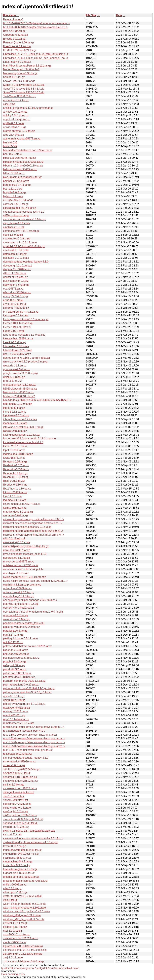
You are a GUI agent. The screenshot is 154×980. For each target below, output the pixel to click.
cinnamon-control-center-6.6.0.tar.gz (24, 219)
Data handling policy (13, 974)
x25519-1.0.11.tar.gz (15, 923)
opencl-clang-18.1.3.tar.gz (18, 596)
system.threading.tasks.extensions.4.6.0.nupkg (31, 842)
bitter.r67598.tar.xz (14, 173)
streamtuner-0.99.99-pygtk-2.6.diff (23, 819)
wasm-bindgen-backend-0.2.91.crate (25, 904)
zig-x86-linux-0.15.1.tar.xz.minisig (23, 954)
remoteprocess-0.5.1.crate (19, 723)
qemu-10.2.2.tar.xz (14, 700)
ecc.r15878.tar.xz (13, 289)
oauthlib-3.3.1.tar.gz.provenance (22, 585)
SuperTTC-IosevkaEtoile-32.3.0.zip (24, 85)
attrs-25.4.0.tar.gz (14, 135)
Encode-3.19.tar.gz (14, 39)
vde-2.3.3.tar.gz (12, 888)
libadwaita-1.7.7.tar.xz (16, 465)
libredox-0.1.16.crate (15, 485)
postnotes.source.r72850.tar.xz (21, 658)
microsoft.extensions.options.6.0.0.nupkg (27, 527)
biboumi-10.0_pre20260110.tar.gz (23, 166)
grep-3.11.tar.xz (12, 381)
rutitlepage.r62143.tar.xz (17, 754)
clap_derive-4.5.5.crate (17, 223)
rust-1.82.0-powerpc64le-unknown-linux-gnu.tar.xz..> (34, 738)
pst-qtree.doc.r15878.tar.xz (19, 677)
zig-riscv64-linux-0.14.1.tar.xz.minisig (25, 950)
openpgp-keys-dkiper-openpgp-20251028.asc (30, 600)
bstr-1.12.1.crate (13, 189)
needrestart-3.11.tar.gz (17, 558)
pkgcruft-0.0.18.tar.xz (16, 650)
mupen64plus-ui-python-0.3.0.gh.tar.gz (26, 546)
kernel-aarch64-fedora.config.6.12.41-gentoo (29, 439)
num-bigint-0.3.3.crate (16, 573)
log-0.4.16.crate (12, 496)
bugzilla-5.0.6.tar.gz (15, 192)
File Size (91, 15)
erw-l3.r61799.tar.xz (15, 304)
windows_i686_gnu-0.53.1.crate (22, 915)
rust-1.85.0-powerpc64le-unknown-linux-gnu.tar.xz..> (34, 746)
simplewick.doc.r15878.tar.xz (20, 788)
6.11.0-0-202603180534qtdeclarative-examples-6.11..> (36, 27)
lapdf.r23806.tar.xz (14, 450)
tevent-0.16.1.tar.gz (15, 846)
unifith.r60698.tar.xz (15, 885)
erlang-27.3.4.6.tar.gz (16, 296)
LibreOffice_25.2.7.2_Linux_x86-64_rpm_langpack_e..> (36, 54)
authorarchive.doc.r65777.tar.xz (22, 139)
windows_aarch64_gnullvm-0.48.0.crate (27, 911)
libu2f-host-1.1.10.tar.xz (17, 489)
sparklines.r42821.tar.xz (17, 804)
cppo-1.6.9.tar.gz (13, 235)
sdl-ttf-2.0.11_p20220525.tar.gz (22, 769)
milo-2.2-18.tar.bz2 (14, 539)
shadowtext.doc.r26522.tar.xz (20, 781)
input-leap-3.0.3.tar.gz (16, 415)
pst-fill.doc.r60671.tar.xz (17, 673)
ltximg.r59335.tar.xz (15, 508)
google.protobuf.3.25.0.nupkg (20, 373)
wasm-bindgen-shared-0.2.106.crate (24, 908)
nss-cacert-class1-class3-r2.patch (23, 569)
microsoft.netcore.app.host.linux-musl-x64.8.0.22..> (33, 531)
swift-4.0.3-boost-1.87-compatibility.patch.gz (29, 831)
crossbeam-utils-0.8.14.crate (20, 243)
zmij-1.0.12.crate (13, 958)
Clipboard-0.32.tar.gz (16, 35)
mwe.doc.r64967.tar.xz (17, 550)
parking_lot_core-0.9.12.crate (20, 638)
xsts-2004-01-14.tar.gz (16, 934)
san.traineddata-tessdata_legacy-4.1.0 (26, 758)
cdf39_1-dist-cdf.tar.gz (16, 215)
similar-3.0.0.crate (14, 785)
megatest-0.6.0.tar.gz (16, 515)
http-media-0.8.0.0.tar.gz (18, 404)
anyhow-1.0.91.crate (15, 112)
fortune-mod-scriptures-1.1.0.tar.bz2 (24, 335)
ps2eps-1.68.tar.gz (14, 665)
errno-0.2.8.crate (13, 300)
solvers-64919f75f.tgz (16, 800)
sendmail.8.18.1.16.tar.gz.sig (20, 777)
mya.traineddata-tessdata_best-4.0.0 (25, 554)
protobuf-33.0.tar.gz (15, 662)
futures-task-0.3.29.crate (18, 350)
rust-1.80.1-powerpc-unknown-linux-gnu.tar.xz (30, 735)
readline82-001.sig (14, 715)
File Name (9, 15)
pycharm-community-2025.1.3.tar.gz (24, 681)
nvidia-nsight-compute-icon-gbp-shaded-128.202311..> (35, 581)
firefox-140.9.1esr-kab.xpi (18, 323)
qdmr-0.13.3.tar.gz (14, 696)
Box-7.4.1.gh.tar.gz (14, 31)
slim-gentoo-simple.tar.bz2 (19, 792)
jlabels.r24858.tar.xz (15, 431)
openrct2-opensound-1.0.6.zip (21, 604)
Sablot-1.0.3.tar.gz (14, 77)
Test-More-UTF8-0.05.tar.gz (19, 96)
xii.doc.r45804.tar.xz (15, 927)
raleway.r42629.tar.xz (16, 711)
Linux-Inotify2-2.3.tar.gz (17, 62)
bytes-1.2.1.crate (13, 196)
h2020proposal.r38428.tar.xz (20, 389)
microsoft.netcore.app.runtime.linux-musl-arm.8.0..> (34, 535)
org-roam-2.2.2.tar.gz (16, 615)
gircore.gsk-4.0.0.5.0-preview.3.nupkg (25, 362)
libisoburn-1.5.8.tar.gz (16, 477)
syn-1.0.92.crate (13, 834)
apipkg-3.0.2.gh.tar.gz (16, 115)
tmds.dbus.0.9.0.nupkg (17, 865)
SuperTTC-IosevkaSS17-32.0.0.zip (24, 92)
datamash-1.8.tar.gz (15, 254)
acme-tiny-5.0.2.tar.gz (16, 100)
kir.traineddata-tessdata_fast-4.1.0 (23, 442)
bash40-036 (10, 143)
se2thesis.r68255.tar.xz (17, 773)
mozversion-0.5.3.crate (17, 542)
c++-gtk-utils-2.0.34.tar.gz (18, 200)
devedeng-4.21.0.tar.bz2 (18, 266)
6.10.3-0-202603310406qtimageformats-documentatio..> (36, 23)
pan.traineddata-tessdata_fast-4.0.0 (24, 623)
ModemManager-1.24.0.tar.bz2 (21, 69)
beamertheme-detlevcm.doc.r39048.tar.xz (28, 150)
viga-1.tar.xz (10, 900)
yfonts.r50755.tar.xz (15, 942)
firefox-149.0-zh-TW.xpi (17, 327)
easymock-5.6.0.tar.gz (16, 285)
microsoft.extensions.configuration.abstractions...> (33, 523)
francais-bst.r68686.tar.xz (18, 339)
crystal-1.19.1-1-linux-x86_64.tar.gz (24, 246)
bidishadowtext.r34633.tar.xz (20, 169)
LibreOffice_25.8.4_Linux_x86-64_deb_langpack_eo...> (36, 58)
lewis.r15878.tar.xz (14, 458)
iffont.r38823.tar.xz (14, 408)
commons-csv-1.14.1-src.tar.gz (21, 231)
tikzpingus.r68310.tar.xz (17, 858)
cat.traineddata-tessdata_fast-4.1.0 (24, 212)
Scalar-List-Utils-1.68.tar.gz (19, 81)
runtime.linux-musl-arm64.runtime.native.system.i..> (34, 727)
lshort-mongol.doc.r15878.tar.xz (22, 504)
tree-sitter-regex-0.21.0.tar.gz (20, 869)
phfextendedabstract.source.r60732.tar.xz (28, 646)
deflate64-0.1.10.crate (16, 258)
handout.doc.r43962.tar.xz (19, 392)
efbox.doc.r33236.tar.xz (17, 292)
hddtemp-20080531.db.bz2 (19, 396)
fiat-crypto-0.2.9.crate (16, 315)
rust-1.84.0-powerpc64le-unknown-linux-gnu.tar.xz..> (34, 742)
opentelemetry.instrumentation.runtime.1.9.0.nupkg (33, 612)
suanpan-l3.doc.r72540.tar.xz (20, 823)
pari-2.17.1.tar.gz (13, 635)
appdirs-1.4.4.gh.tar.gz (16, 119)
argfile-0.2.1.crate (14, 123)
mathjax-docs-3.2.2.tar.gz (18, 512)
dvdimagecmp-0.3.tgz (16, 281)
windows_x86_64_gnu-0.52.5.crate (24, 919)
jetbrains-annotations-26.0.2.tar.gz (23, 427)
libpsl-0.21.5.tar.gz (14, 481)
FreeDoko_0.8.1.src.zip (17, 46)
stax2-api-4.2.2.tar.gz (16, 811)
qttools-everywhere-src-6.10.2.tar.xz (24, 704)
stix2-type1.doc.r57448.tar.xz (20, 815)
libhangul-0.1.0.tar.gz (16, 473)
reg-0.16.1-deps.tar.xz (16, 719)
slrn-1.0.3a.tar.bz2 (14, 796)
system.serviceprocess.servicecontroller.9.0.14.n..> (33, 838)
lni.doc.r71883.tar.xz (15, 492)
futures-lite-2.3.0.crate (16, 346)
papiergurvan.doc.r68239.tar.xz (21, 627)
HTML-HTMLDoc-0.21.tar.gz (20, 50)
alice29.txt (9, 104)
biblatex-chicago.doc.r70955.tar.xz (23, 162)
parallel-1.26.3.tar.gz (15, 631)
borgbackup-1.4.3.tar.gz (17, 185)
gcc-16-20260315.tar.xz (17, 354)
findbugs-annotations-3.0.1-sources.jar (26, 319)
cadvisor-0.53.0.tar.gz (16, 204)
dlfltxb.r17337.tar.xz (15, 273)
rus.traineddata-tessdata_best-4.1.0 (24, 731)
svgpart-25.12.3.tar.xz (16, 827)
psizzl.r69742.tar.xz (15, 669)
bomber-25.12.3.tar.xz (16, 181)
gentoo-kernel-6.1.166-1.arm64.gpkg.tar (27, 358)
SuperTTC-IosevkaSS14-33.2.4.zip (24, 89)
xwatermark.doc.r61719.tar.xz (21, 938)
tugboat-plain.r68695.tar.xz (19, 873)
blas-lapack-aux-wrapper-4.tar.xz (22, 177)
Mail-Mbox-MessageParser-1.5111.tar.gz (27, 66)
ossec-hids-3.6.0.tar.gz (17, 619)
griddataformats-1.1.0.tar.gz (19, 385)
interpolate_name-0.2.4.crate (20, 419)
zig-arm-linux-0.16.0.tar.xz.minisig (23, 946)
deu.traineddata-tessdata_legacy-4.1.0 (26, 262)
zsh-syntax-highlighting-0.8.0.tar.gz (24, 962)
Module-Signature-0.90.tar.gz (20, 73)
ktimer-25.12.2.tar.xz (15, 446)
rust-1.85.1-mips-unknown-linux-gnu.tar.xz (28, 750)
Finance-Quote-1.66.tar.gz (19, 43)
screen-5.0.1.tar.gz (14, 765)
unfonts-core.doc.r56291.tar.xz (21, 877)
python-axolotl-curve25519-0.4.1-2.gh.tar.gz (29, 688)
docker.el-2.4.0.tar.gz (16, 277)
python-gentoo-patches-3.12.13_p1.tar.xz (27, 692)
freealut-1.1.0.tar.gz (15, 342)
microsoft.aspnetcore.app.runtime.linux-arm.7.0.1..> (34, 519)
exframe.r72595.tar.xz (16, 308)
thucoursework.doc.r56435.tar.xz (22, 850)
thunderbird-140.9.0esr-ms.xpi (21, 854)
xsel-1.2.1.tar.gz (13, 931)
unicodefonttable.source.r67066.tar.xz (25, 881)
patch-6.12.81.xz (13, 642)
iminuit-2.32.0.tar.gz (15, 412)
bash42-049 (10, 146)
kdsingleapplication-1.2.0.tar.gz (21, 435)
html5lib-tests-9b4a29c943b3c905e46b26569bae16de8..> (37, 400)
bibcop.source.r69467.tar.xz (19, 158)
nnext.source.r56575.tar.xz (19, 562)
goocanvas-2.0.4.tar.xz (17, 369)
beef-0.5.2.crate (12, 154)
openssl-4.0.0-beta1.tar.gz (19, 608)
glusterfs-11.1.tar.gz (15, 366)
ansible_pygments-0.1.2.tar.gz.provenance (28, 108)
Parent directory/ (13, 19)
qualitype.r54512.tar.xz (17, 708)
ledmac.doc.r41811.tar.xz (18, 454)
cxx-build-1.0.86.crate (16, 250)
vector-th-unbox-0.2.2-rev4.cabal (22, 896)
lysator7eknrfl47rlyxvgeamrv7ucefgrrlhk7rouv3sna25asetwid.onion (40, 968)
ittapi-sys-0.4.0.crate (15, 423)
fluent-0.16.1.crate (14, 331)
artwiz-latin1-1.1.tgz (15, 127)
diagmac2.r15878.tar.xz (17, 269)
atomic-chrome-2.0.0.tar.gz (19, 131)
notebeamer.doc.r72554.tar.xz (21, 565)
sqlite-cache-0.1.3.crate (17, 808)
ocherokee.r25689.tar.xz (17, 588)
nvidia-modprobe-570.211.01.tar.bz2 (24, 577)
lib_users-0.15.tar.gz (15, 462)
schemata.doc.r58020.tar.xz (19, 762)
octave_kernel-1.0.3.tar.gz (18, 592)
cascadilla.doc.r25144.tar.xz (19, 208)
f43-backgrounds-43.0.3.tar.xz (21, 312)
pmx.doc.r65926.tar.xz (16, 654)
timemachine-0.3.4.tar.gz (18, 862)
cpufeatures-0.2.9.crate (17, 239)
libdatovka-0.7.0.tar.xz (16, 469)
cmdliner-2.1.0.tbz (14, 227)
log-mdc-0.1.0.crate (15, 500)
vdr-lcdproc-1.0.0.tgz (15, 892)
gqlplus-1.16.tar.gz (14, 377)
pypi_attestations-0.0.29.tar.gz (21, 685)
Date (119, 15)
